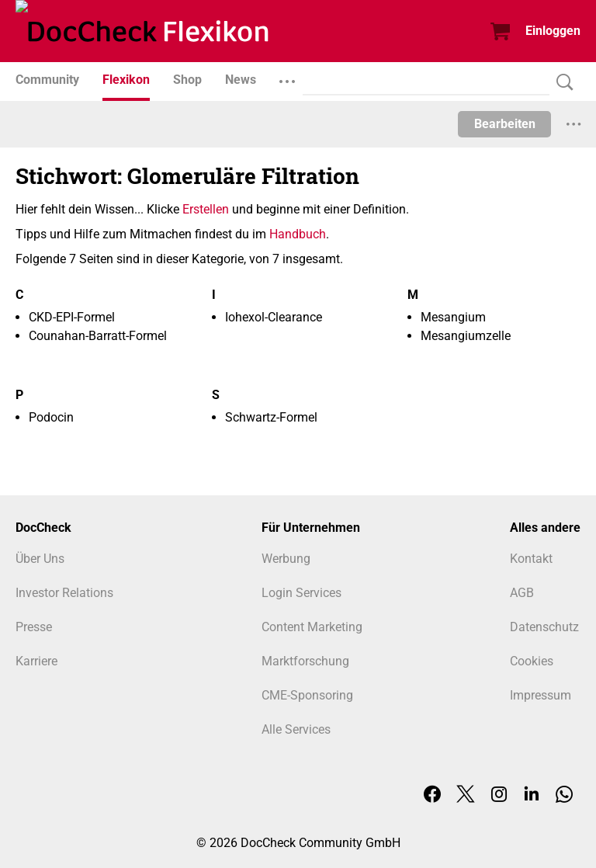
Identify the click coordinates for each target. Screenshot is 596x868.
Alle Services (296, 729)
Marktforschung (305, 661)
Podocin (51, 417)
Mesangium (453, 317)
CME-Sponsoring (307, 695)
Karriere (36, 661)
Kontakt (531, 559)
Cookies (532, 661)
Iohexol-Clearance (274, 317)
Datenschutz (544, 627)
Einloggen (553, 31)
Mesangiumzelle (466, 336)
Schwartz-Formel (271, 417)
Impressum (541, 695)
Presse (34, 627)
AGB (522, 593)
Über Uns (40, 559)
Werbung (286, 559)
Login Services (301, 593)
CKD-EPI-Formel (72, 317)
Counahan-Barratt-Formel (98, 336)
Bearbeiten (505, 124)
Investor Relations (64, 593)
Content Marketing (312, 627)
